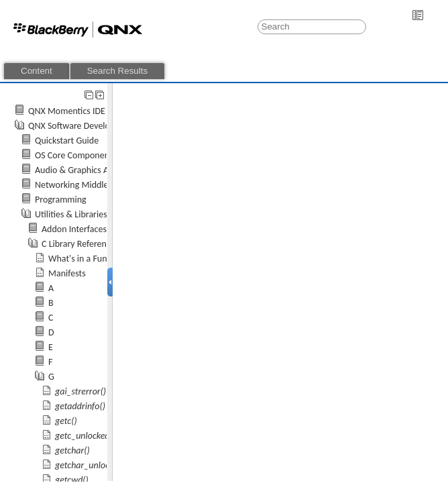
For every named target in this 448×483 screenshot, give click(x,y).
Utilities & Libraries (71, 214)
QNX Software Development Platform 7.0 (106, 126)
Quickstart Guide (67, 141)
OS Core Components (75, 155)
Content (37, 71)
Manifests (67, 273)
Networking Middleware (81, 185)
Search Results (117, 71)
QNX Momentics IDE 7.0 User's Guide (99, 111)
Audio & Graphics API (75, 170)
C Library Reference (78, 244)
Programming (61, 200)
